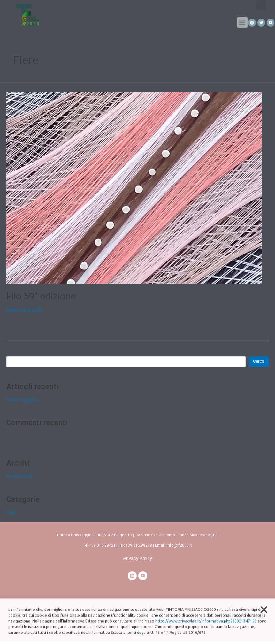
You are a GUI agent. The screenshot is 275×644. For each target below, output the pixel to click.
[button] (242, 23)
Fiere (11, 310)
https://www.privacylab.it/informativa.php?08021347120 (206, 628)
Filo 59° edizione (41, 296)
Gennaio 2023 (20, 476)
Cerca (12, 352)
